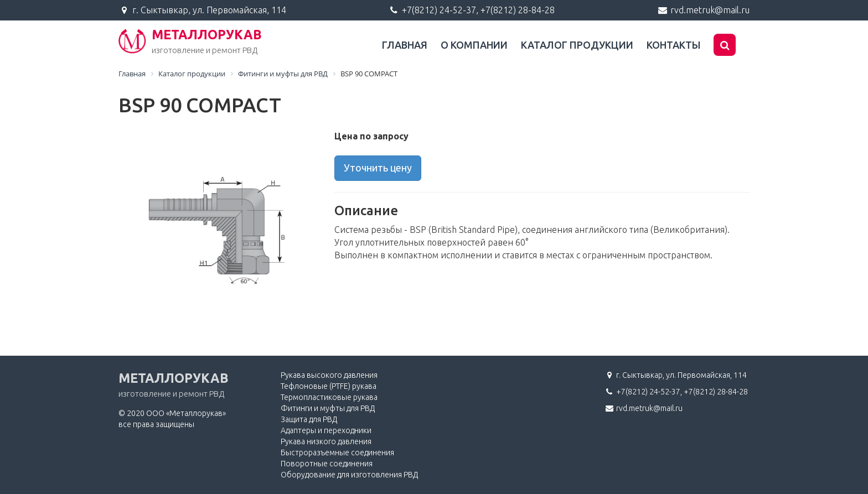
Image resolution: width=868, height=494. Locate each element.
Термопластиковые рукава (329, 397)
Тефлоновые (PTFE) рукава (329, 386)
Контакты (673, 45)
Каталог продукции (577, 45)
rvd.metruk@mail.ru (710, 10)
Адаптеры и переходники (326, 430)
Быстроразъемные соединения (337, 453)
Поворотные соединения (327, 464)
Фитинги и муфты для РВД (328, 408)
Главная (405, 45)
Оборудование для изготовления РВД (349, 475)
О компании (474, 45)
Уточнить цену (378, 168)
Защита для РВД (309, 419)
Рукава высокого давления (329, 375)
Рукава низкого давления (326, 441)
